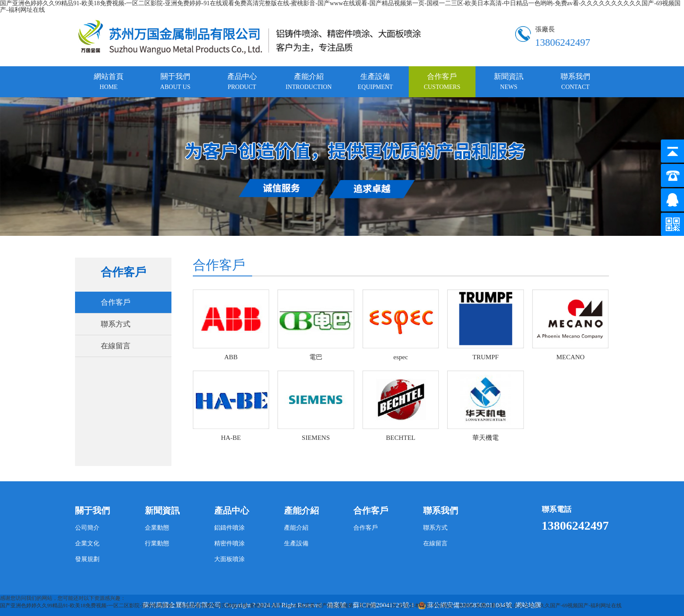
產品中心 (242, 82)
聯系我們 (575, 82)
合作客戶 (442, 82)
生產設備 (375, 82)
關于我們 (175, 82)
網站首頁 (109, 82)
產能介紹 (309, 82)
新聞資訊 (509, 82)
